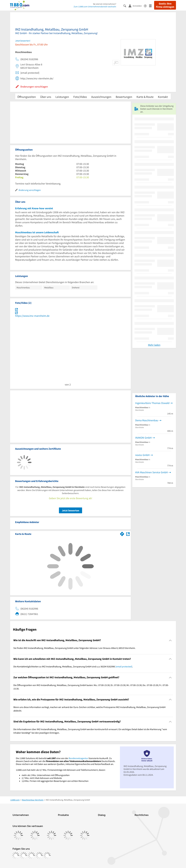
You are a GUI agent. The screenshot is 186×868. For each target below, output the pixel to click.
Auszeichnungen (101, 97)
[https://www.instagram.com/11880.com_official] (24, 855)
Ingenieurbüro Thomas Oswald (152, 403)
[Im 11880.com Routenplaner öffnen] (122, 533)
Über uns (46, 97)
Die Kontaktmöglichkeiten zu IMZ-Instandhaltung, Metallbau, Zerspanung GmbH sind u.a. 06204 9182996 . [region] (73, 666)
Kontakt (163, 97)
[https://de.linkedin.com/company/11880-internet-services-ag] (39, 855)
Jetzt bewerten (71, 510)
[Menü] (152, 6)
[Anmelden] (136, 6)
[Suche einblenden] (126, 6)
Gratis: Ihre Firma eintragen (165, 5)
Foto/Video (80, 97)
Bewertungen (124, 97)
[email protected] (124, 666)
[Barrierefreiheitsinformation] (146, 6)
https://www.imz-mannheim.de (32, 316)
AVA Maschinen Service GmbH (152, 472)
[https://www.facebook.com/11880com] (16, 855)
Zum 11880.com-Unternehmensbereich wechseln (95, 7)
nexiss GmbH (142, 455)
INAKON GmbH (143, 438)
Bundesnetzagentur (79, 758)
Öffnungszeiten (27, 97)
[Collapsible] (170, 640)
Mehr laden (154, 345)
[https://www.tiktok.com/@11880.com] (31, 855)
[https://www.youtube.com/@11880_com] (47, 855)
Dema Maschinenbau (147, 420)
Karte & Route (145, 97)
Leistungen (62, 97)
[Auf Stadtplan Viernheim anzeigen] (128, 534)
